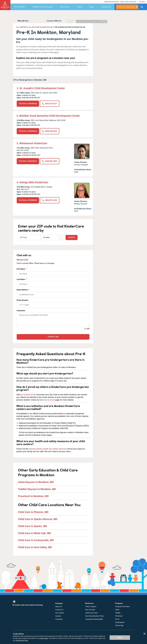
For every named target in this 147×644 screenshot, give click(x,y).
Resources (65, 7)
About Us (59, 607)
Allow (120, 638)
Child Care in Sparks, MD (33, 526)
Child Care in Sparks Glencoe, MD (38, 519)
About (80, 7)
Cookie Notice (44, 638)
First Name (53, 272)
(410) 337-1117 (50, 104)
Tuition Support (91, 607)
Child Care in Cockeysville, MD (36, 540)
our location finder (28, 395)
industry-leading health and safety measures (48, 449)
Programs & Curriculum (43, 7)
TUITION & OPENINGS (28, 104)
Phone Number (53, 304)
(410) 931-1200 (50, 161)
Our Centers (20, 7)
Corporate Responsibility (94, 619)
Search (72, 237)
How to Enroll (49, 400)
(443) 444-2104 (50, 131)
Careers (58, 616)
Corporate (59, 619)
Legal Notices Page (22, 640)
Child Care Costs (91, 613)
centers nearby (126, 7)
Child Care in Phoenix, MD (33, 512)
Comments (21, 311)
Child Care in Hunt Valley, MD (35, 547)
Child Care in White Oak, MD (34, 533)
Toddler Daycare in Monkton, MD (37, 489)
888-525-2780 (22, 260)
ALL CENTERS (22, 27)
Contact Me (53, 337)
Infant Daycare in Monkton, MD (36, 482)
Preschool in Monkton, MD (33, 496)
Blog (92, 7)
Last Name (53, 283)
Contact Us (106, 7)
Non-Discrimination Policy (95, 616)
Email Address (53, 293)
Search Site (142, 8)
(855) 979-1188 (50, 200)
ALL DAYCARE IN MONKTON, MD (41, 27)
